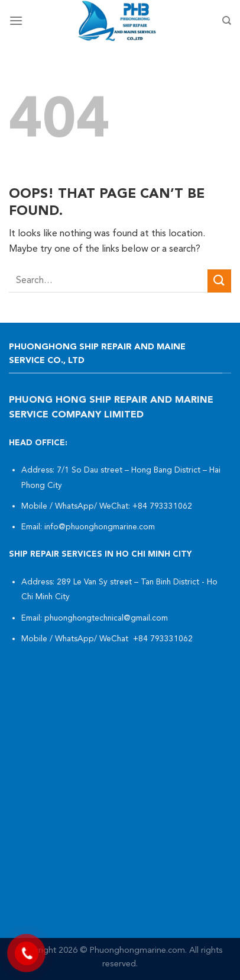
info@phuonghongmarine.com (100, 527)
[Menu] (16, 20)
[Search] (227, 21)
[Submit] (219, 281)
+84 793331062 (163, 507)
